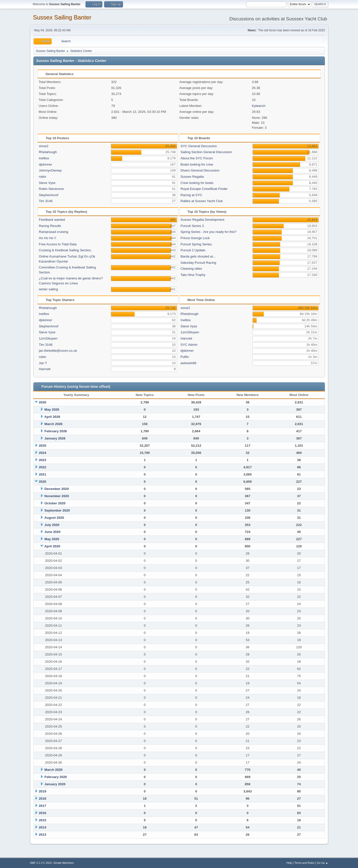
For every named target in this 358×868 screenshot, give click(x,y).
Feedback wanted (52, 220)
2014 (42, 827)
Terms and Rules (304, 863)
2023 (42, 460)
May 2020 (52, 539)
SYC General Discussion (199, 146)
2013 (42, 835)
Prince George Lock (195, 238)
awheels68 (189, 363)
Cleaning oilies (191, 269)
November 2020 (57, 496)
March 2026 (54, 424)
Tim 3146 (46, 201)
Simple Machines (64, 863)
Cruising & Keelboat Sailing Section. (65, 250)
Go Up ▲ (323, 863)
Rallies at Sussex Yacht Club (202, 201)
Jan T (43, 363)
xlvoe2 (44, 146)
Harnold (45, 369)
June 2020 (52, 532)
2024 (42, 453)
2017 (42, 806)
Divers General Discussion (200, 170)
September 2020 (57, 510)
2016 (42, 813)
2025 (42, 446)
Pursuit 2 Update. (193, 250)
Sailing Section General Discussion (206, 152)
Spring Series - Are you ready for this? (209, 232)
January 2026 (55, 438)
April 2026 (52, 417)
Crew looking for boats (197, 183)
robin (42, 177)
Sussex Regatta (192, 177)
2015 (42, 820)
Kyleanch (259, 106)
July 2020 (52, 525)
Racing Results (50, 226)
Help (289, 863)
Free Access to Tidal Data (58, 244)
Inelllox (44, 158)
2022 (42, 467)
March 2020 (54, 770)
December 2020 (57, 489)
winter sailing (48, 289)
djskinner (45, 164)
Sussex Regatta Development (202, 220)
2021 (42, 474)
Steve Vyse (47, 183)
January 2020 (55, 784)
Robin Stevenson (51, 189)
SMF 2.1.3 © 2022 (41, 863)
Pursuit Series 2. (193, 226)
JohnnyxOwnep (50, 170)
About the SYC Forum (197, 158)
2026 (42, 402)
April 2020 (52, 546)
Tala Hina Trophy (193, 275)
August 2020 (54, 518)
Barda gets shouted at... (198, 256)
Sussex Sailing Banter (62, 17)
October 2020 (55, 503)
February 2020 (56, 777)
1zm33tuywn (48, 338)
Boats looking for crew (197, 164)
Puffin (185, 357)
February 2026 (56, 431)
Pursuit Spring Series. (197, 244)
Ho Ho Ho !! (47, 238)
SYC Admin (189, 345)
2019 (42, 791)
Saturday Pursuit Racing (199, 263)
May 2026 (52, 410)
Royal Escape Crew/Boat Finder (204, 189)
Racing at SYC (191, 195)
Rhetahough (48, 152)
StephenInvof (49, 195)
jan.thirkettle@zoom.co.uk (58, 351)
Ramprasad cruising (54, 232)
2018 (42, 799)
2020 (42, 482)
